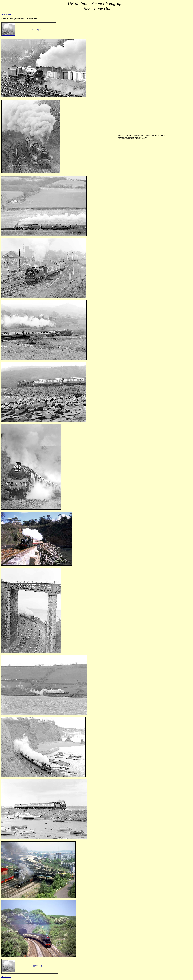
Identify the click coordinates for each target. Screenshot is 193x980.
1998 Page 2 (36, 29)
